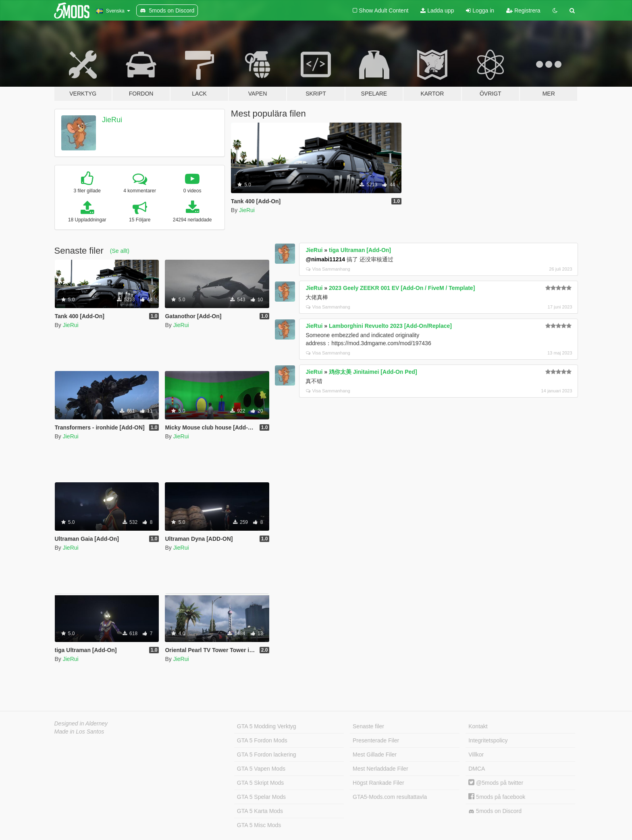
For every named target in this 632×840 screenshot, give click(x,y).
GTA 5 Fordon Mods (262, 740)
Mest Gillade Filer (375, 755)
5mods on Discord (495, 811)
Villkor (476, 755)
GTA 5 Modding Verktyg (267, 726)
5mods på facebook (497, 797)
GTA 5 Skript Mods (260, 783)
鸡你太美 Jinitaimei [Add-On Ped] (373, 372)
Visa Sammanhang (328, 269)
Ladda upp (437, 10)
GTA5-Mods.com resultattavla (390, 797)
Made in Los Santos (79, 732)
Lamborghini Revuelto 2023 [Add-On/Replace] (390, 326)
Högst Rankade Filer (378, 783)
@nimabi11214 (325, 259)
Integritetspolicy (488, 740)
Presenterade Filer (376, 740)
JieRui (112, 120)
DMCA (477, 769)
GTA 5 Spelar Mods (261, 797)
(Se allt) (120, 251)
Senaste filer (368, 726)
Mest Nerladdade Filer (380, 769)
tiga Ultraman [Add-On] (360, 250)
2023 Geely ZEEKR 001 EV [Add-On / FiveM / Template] (402, 288)
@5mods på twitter (496, 783)
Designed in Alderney (81, 723)
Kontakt (478, 726)
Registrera (523, 10)
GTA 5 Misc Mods (259, 825)
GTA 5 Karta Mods (260, 811)
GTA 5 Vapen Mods (261, 769)
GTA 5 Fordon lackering (267, 755)
